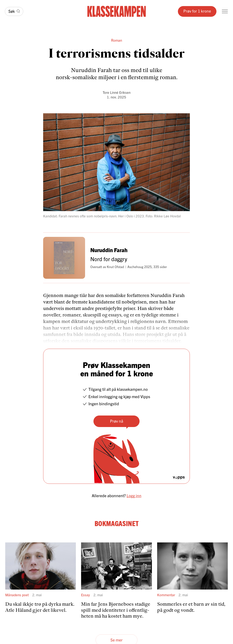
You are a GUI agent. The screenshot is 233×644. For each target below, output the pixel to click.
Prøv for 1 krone (197, 11)
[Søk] (14, 12)
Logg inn (134, 496)
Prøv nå (117, 421)
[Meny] (225, 11)
